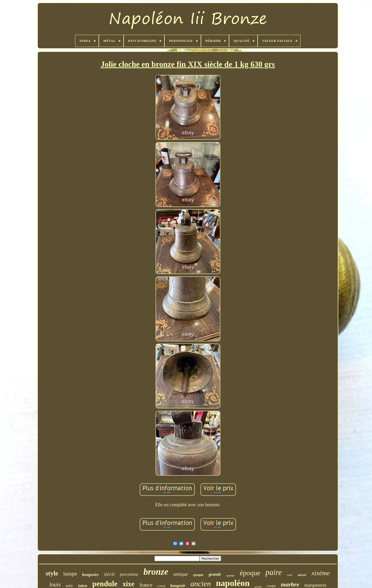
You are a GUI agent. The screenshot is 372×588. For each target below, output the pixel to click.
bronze (156, 572)
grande (215, 574)
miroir (302, 575)
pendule (105, 584)
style (52, 573)
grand (258, 586)
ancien (201, 584)
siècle (109, 574)
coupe (271, 586)
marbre (290, 584)
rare (290, 575)
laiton (83, 586)
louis (55, 585)
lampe (70, 574)
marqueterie (315, 585)
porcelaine (129, 574)
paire (274, 572)
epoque (198, 575)
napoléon (233, 583)
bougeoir (178, 586)
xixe (129, 584)
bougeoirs (90, 575)
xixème (321, 573)
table (69, 586)
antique (181, 574)
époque (250, 573)
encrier (230, 575)
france (146, 585)
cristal (161, 586)
